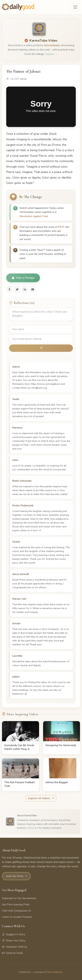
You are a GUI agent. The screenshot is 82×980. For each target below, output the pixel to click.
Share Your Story (14, 941)
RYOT (61, 227)
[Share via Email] (33, 289)
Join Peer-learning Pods (16, 904)
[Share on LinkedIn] (25, 289)
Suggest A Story (14, 934)
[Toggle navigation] (75, 7)
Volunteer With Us (15, 947)
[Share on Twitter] (17, 289)
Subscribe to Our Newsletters (19, 898)
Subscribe (33, 828)
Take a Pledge (23, 278)
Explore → (51, 54)
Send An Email (12, 953)
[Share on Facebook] (9, 289)
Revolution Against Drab (34, 216)
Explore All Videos (41, 798)
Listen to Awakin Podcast (17, 917)
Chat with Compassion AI (16, 911)
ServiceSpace (52, 45)
